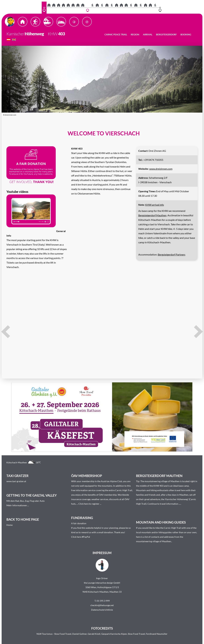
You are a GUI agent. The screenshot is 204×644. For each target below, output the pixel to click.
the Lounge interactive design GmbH (102, 583)
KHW (51, 34)
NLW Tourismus (45, 634)
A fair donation (79, 523)
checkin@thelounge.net (102, 605)
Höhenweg (34, 34)
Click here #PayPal (81, 537)
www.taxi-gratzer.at (16, 481)
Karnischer (15, 34)
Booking (186, 34)
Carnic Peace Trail (116, 34)
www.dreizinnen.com (161, 169)
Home (9, 525)
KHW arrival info (155, 205)
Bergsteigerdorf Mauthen (152, 215)
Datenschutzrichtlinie (102, 610)
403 (62, 34)
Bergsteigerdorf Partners (172, 254)
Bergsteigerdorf (166, 34)
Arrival (148, 34)
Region (135, 34)
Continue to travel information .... (164, 504)
